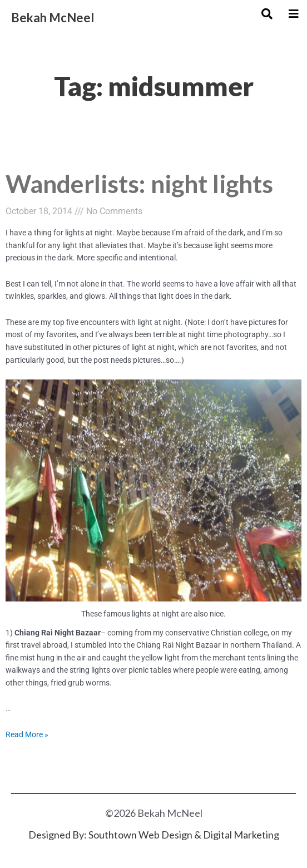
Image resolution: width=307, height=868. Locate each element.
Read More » (27, 734)
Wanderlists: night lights (139, 183)
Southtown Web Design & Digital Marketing (184, 835)
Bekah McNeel (53, 18)
